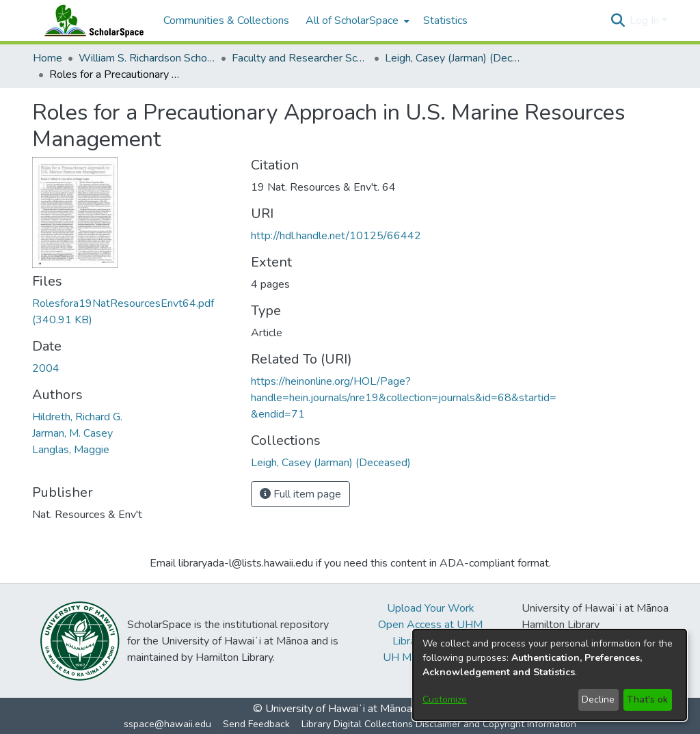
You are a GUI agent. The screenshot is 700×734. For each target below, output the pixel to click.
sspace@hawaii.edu (167, 724)
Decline (598, 699)
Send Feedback (256, 724)
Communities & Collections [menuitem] (226, 21)
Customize (445, 699)
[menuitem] (356, 21)
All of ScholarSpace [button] (352, 21)
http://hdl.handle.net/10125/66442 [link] (336, 236)
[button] (618, 21)
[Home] (91, 21)
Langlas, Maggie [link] (71, 450)
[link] (331, 463)
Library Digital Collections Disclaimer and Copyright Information (439, 724)
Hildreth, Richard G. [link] (77, 417)
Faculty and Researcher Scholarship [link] (300, 58)
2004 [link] (46, 368)
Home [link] (48, 58)
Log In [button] (646, 21)
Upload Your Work (431, 608)
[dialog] (550, 675)
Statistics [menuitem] (445, 21)
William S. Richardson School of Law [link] (147, 58)
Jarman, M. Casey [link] (72, 433)
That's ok (647, 699)
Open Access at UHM (430, 625)
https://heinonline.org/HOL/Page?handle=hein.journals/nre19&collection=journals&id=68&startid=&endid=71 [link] (404, 398)
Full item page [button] (300, 494)
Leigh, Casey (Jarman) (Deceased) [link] (453, 58)
